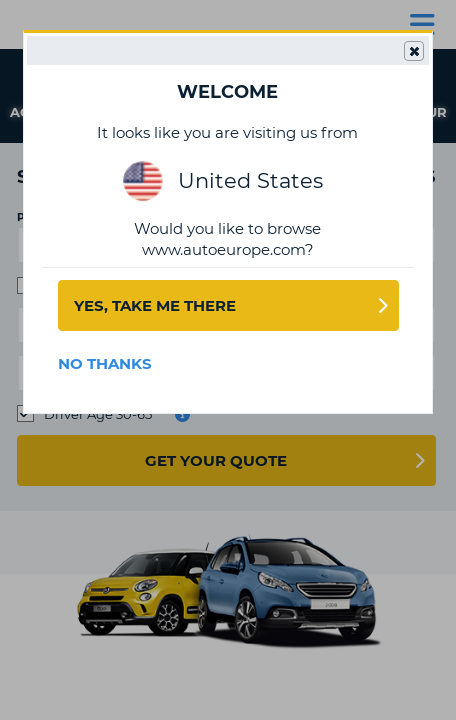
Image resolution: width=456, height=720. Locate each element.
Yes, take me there (155, 305)
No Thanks (105, 363)
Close (413, 52)
